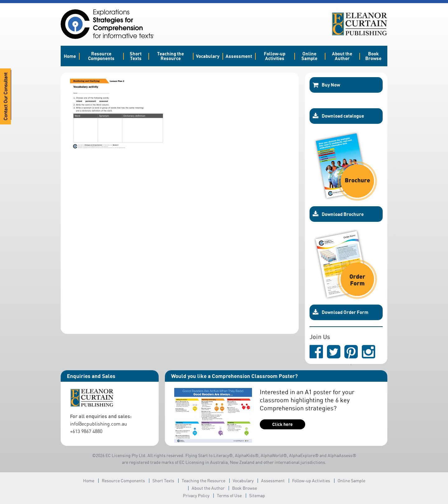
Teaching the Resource (170, 56)
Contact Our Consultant (5, 96)
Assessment (239, 56)
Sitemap (257, 495)
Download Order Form (341, 312)
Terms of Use (229, 495)
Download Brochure (338, 214)
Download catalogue (338, 116)
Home (70, 56)
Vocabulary (208, 56)
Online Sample (309, 56)
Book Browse (373, 56)
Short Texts (136, 56)
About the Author (342, 56)
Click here (282, 424)
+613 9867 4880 (86, 431)
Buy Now (326, 85)
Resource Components (101, 56)
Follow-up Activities (275, 56)
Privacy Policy (196, 495)
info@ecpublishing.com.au (98, 424)
